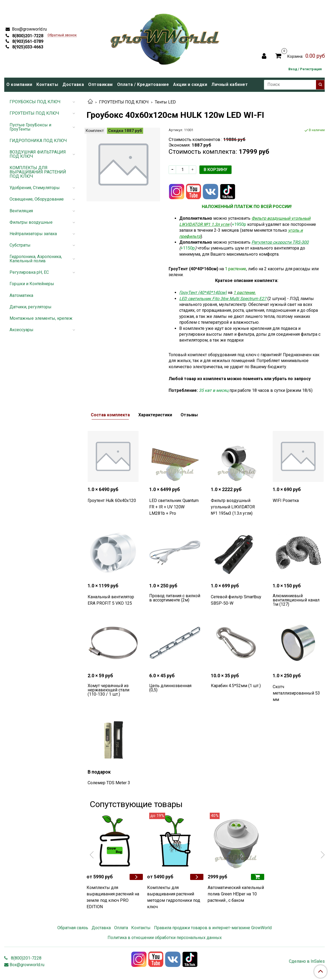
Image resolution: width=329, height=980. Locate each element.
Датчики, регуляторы (31, 307)
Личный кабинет (230, 84)
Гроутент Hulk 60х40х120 (112, 501)
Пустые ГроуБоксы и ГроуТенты (30, 127)
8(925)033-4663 (27, 47)
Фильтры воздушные (31, 222)
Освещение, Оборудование (37, 199)
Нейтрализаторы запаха (33, 234)
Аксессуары (22, 330)
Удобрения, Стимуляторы (35, 188)
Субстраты (20, 245)
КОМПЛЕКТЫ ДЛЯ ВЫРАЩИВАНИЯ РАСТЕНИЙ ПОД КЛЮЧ (38, 172)
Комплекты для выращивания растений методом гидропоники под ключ (174, 897)
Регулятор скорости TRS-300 (280, 242)
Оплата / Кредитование (143, 84)
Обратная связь (73, 928)
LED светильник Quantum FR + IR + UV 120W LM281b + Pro (174, 507)
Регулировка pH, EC (29, 272)
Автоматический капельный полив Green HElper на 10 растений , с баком (236, 894)
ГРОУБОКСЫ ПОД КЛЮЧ (35, 102)
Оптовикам (101, 84)
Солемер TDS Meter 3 (109, 783)
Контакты (47, 84)
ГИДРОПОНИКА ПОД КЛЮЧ (38, 141)
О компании (19, 84)
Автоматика (21, 295)
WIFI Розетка (286, 501)
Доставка (73, 84)
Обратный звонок (62, 35)
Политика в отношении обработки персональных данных (165, 938)
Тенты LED (165, 102)
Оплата (121, 928)
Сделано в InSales (307, 961)
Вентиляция (21, 211)
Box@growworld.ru (29, 29)
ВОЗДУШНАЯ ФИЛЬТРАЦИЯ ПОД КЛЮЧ (38, 154)
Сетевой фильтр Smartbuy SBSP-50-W (236, 600)
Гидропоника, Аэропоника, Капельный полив (36, 259)
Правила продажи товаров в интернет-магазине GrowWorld (213, 928)
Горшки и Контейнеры (32, 284)
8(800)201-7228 (27, 36)
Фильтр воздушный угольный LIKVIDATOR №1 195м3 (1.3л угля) (233, 507)
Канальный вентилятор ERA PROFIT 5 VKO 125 (111, 600)
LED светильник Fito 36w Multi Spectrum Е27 (223, 299)
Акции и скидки (190, 84)
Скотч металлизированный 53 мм (296, 693)
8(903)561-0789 (27, 41)
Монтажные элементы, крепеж (41, 318)
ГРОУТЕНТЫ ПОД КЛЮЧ (124, 102)
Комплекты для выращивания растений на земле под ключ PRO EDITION (113, 897)
